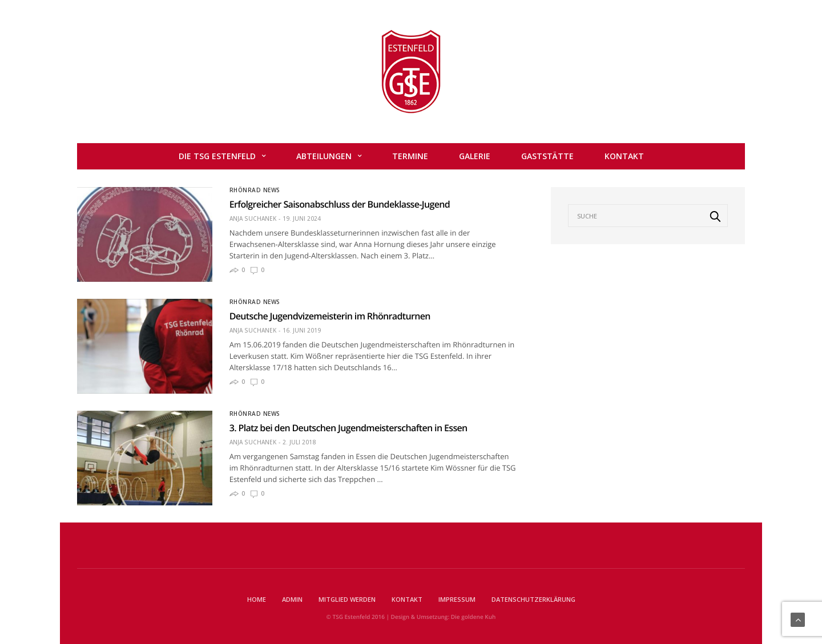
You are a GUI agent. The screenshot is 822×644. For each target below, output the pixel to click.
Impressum (457, 599)
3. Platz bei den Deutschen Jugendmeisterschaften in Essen (348, 428)
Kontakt (624, 156)
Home (257, 599)
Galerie (475, 156)
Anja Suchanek (253, 218)
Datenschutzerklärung (533, 599)
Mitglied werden (347, 599)
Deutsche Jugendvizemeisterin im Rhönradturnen (330, 316)
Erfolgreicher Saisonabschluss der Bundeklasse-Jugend (340, 204)
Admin (292, 599)
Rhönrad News (255, 190)
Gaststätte (547, 156)
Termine (410, 156)
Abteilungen (324, 156)
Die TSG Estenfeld (217, 156)
